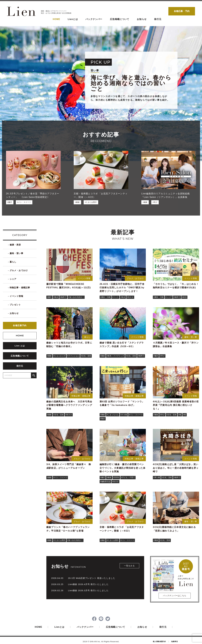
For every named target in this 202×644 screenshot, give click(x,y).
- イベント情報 (16, 296)
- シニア (12, 279)
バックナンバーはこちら (175, 596)
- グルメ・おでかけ (18, 271)
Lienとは (73, 19)
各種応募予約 (20, 326)
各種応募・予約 (182, 11)
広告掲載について (120, 19)
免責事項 (174, 641)
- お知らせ (13, 313)
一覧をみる (129, 566)
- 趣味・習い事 (16, 253)
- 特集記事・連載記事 (19, 288)
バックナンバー (94, 19)
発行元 (158, 19)
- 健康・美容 (14, 245)
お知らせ (142, 19)
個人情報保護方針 (159, 641)
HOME (56, 19)
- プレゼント (14, 305)
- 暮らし (12, 262)
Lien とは (20, 346)
